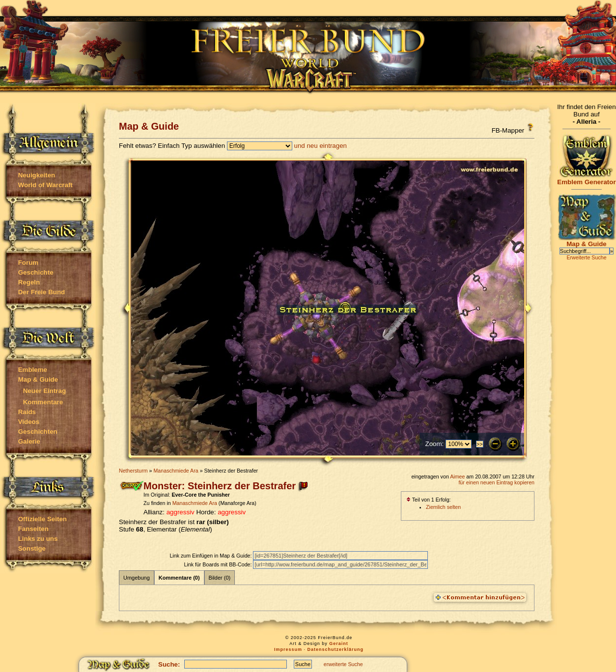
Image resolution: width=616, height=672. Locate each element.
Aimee (457, 476)
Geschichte (36, 272)
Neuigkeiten (37, 175)
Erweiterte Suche (586, 257)
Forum (28, 263)
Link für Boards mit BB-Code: (218, 564)
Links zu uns (38, 539)
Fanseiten (33, 529)
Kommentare (43, 402)
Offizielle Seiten (42, 519)
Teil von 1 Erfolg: (429, 500)
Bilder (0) (220, 578)
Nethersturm (133, 471)
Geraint (339, 644)
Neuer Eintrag (44, 391)
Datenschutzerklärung (336, 649)
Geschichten (38, 432)
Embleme (33, 370)
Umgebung (137, 578)
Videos (29, 422)
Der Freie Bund (42, 292)
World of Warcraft (45, 185)
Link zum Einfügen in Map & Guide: (211, 556)
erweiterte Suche (343, 664)
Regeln (29, 282)
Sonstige (32, 548)
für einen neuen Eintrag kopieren (496, 482)
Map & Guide (38, 379)
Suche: (169, 664)
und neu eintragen (321, 146)
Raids (27, 412)
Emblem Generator (587, 179)
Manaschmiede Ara (176, 471)
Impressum (288, 649)
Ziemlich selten (443, 507)
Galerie (29, 441)
